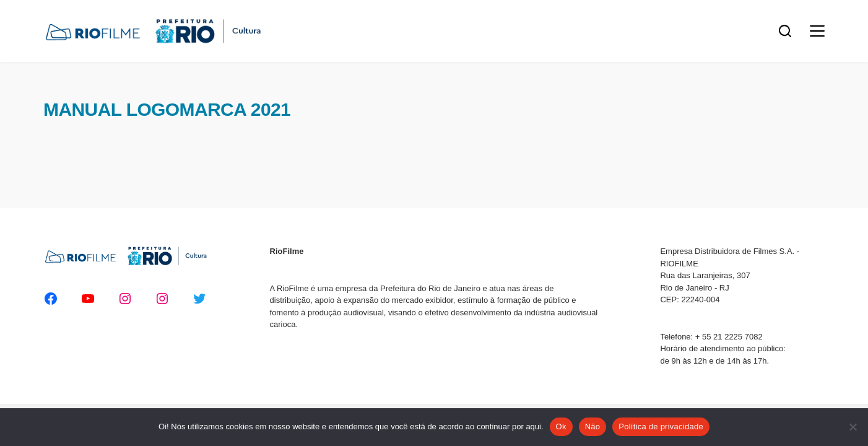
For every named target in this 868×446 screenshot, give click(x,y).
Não (593, 426)
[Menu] (817, 31)
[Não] (853, 427)
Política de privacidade (661, 426)
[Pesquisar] (785, 31)
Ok (561, 426)
